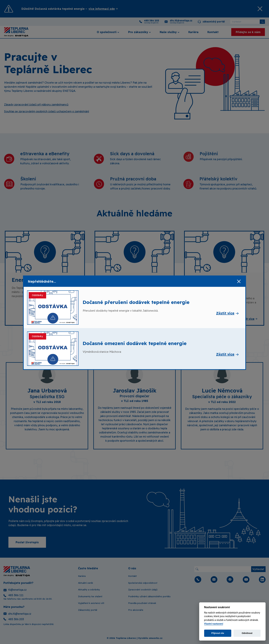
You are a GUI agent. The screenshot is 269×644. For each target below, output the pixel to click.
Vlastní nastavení (214, 624)
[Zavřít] (239, 281)
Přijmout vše (218, 633)
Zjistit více (225, 313)
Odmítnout (247, 633)
